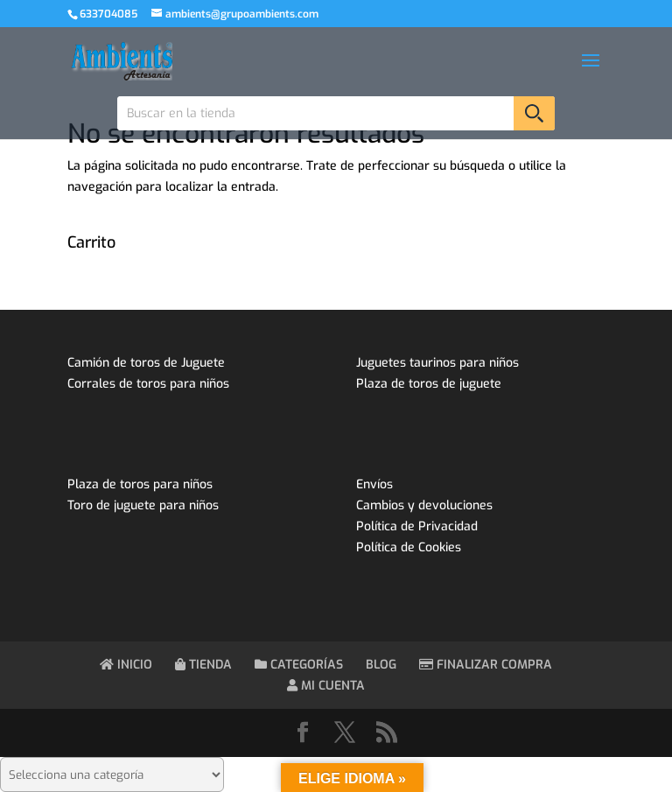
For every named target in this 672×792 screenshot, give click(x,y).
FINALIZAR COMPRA (486, 665)
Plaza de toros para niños (140, 484)
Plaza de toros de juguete (429, 384)
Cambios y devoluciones (424, 505)
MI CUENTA (326, 686)
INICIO (126, 665)
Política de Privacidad (417, 526)
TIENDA (203, 665)
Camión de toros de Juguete (146, 363)
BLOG (381, 665)
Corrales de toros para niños (148, 384)
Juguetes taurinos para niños (437, 363)
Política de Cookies (409, 547)
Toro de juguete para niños (143, 505)
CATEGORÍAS (299, 665)
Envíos (374, 484)
